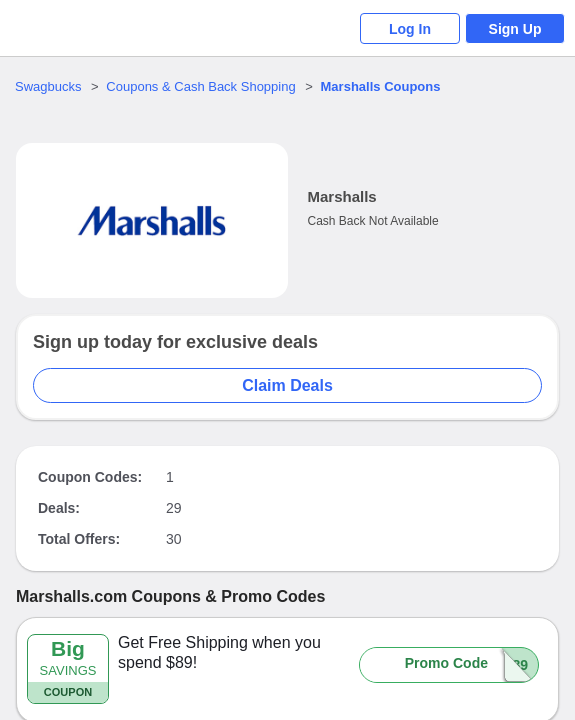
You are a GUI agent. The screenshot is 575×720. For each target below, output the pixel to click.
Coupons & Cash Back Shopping (200, 86)
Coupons (381, 86)
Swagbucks (48, 86)
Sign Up (515, 29)
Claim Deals (287, 385)
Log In (410, 29)
